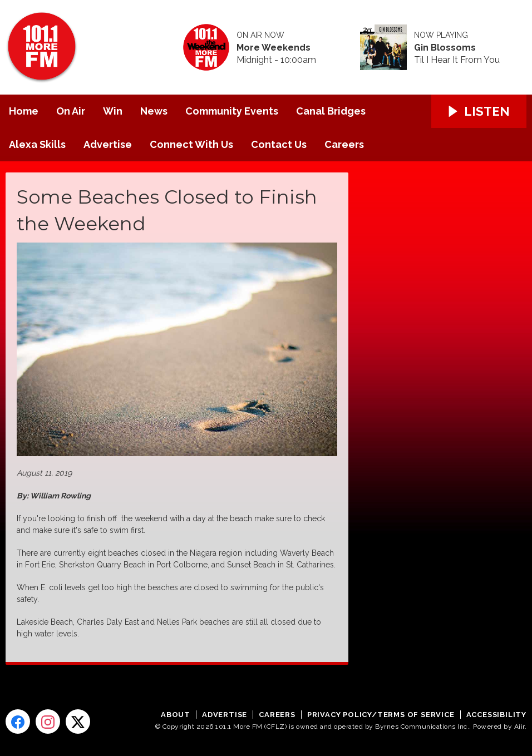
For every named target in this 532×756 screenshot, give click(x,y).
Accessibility (496, 715)
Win (113, 111)
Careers (344, 144)
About (176, 715)
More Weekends (274, 48)
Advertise (108, 144)
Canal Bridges (331, 111)
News (154, 111)
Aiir (519, 727)
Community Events (232, 111)
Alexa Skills (37, 144)
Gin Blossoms (445, 48)
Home (24, 111)
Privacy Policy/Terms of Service (381, 715)
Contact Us (279, 144)
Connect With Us (191, 144)
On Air (71, 111)
